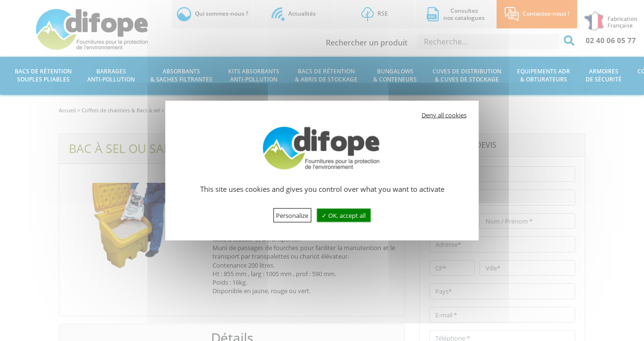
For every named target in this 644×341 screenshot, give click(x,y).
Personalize (292, 215)
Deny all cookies (444, 115)
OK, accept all (344, 215)
